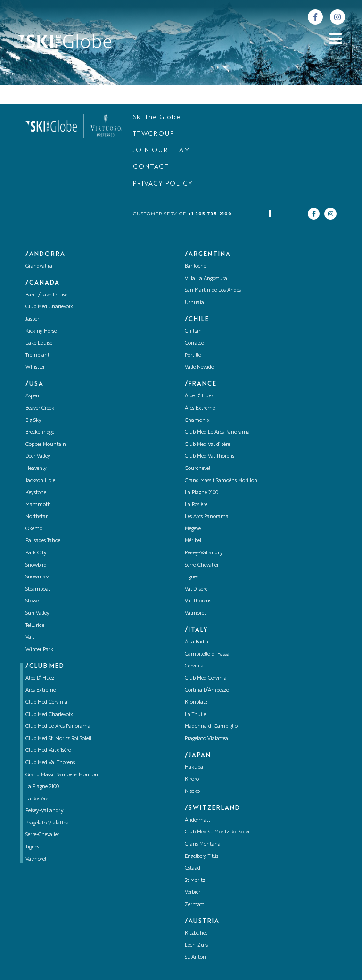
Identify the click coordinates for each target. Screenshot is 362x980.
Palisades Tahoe (43, 541)
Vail (30, 638)
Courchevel (197, 469)
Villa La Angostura (206, 279)
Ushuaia (194, 303)
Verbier (193, 893)
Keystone (36, 493)
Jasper (32, 319)
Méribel (193, 541)
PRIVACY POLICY (163, 184)
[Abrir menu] (336, 39)
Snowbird (36, 565)
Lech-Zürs (196, 945)
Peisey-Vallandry (45, 811)
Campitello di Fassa (207, 655)
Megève (193, 529)
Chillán (193, 332)
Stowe (32, 601)
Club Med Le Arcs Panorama (58, 727)
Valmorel (36, 860)
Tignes (32, 847)
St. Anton (195, 958)
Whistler (35, 367)
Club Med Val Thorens (50, 763)
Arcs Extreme (41, 690)
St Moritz (195, 881)
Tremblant (37, 356)
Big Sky (33, 421)
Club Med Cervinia (46, 703)
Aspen (32, 396)
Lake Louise (39, 343)
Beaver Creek (40, 408)
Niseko (192, 792)
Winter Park (39, 650)
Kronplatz (196, 703)
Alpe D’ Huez (40, 679)
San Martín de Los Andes (213, 291)
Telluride (35, 626)
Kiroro (192, 779)
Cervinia (194, 666)
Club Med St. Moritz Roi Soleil (58, 739)
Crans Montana (203, 844)
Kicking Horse (41, 332)
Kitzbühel (196, 934)
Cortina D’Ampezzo (207, 690)
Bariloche (195, 267)
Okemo (34, 529)
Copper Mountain (46, 445)
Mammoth (38, 505)
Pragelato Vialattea (47, 823)
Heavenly (36, 469)
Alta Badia (197, 642)
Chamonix (197, 421)
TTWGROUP (153, 134)
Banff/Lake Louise (46, 295)
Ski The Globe (157, 118)
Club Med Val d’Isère (48, 751)
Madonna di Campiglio (211, 727)
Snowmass (37, 577)
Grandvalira (39, 267)
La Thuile (195, 715)
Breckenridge (40, 432)
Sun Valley (37, 614)
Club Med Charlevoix (49, 307)
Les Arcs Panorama (207, 517)
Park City (36, 553)
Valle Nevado (199, 367)
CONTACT (151, 167)
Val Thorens (198, 601)
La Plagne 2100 (42, 787)
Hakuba (194, 768)
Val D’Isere (196, 589)
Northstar (37, 517)
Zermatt (194, 905)
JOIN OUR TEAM (161, 151)
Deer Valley (38, 457)
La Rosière (37, 799)
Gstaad (193, 869)
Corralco (194, 343)
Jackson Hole (40, 481)
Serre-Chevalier (42, 835)
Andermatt (197, 820)
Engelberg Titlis (202, 857)
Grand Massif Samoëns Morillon (62, 775)
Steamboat (38, 589)
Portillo (193, 356)
